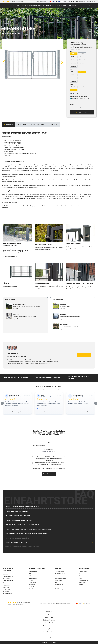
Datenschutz (49, 617)
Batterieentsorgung (49, 620)
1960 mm (74, 54)
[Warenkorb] (95, 6)
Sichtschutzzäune (8, 581)
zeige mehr (16, 309)
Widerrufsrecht (49, 623)
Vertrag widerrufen (49, 626)
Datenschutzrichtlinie (41, 459)
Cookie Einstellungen (49, 632)
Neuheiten (32, 589)
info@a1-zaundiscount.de (89, 1)
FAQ (56, 583)
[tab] (8, 124)
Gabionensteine (33, 578)
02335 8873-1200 (77, 1)
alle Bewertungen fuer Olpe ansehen (85, 412)
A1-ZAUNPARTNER (60, 574)
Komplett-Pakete (8, 594)
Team (81, 576)
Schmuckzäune (7, 579)
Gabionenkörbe (33, 574)
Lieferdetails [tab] (23, 124)
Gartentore (6, 587)
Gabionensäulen (33, 576)
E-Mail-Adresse (49, 449)
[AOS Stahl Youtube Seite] (51, 637)
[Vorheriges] (3, 62)
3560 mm (74, 66)
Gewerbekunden (59, 572)
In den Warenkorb (82, 112)
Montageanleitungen (61, 578)
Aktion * (49, 443)
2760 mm (74, 60)
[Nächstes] (62, 62)
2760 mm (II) (82, 60)
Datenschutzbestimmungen (50, 463)
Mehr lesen (8, 409)
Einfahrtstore (7, 592)
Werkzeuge (32, 585)
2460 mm (74, 57)
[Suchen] (92, 6)
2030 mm (74, 81)
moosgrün (82, 87)
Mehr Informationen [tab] (38, 124)
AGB (49, 614)
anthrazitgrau (74, 87)
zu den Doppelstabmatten (10, 256)
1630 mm (74, 78)
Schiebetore (6, 589)
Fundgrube (32, 587)
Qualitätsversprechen (61, 589)
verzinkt (74, 90)
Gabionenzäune (33, 572)
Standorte (82, 574)
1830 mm (82, 78)
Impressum (49, 611)
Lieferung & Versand (49, 629)
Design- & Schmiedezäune (10, 583)
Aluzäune (6, 574)
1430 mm (82, 75)
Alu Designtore (7, 585)
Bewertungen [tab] (53, 124)
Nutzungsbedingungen (56, 459)
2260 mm (82, 54)
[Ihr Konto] (89, 6)
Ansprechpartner (84, 355)
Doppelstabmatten (8, 576)
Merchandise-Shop (84, 580)
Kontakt (81, 585)
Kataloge (57, 576)
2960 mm (74, 63)
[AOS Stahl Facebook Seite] (49, 637)
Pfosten (31, 580)
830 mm (73, 72)
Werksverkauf (59, 580)
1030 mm (82, 72)
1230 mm (74, 75)
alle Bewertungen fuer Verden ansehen (21, 412)
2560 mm (82, 57)
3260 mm (82, 63)
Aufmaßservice (59, 585)
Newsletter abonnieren (49, 474)
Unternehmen (83, 572)
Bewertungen (83, 583)
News (57, 587)
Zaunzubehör (32, 583)
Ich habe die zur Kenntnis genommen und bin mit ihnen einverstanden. (50, 464)
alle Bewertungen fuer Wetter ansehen (52, 412)
